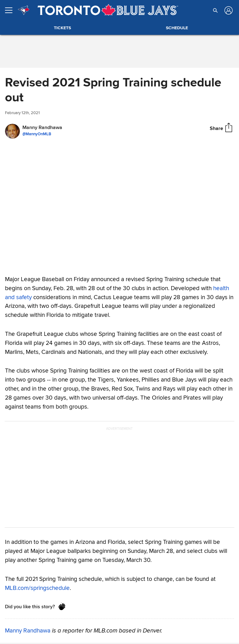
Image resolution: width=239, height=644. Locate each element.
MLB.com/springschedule (37, 588)
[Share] (229, 128)
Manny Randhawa (28, 631)
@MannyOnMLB (37, 134)
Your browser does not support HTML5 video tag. (119, 205)
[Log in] (228, 10)
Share (216, 128)
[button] (215, 10)
